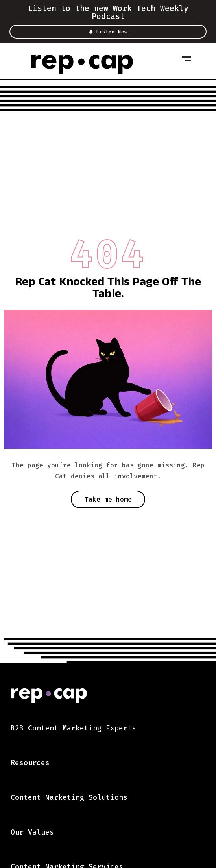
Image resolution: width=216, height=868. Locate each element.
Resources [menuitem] (30, 763)
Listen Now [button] (108, 32)
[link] (82, 64)
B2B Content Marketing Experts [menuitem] (73, 728)
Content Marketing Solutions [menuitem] (69, 797)
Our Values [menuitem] (32, 832)
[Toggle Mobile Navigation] (186, 59)
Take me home (108, 499)
